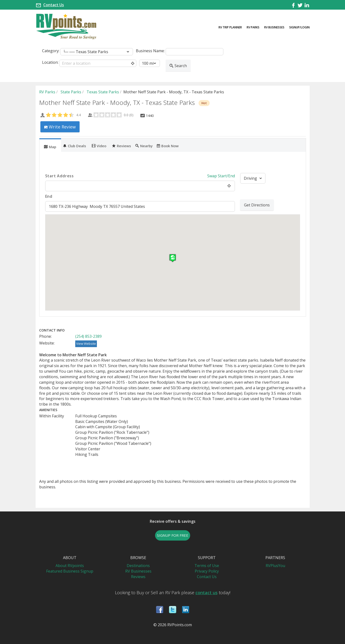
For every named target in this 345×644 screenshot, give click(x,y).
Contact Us (54, 5)
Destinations (138, 566)
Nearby (144, 146)
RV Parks (253, 27)
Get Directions (257, 205)
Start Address (60, 176)
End (49, 196)
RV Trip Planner (230, 27)
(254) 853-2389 (88, 336)
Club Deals (75, 146)
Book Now (168, 146)
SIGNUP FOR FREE (173, 535)
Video (99, 146)
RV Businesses (274, 27)
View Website (86, 344)
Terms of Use (207, 566)
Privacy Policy (207, 571)
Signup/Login (299, 27)
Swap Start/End (221, 176)
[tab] (50, 145)
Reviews (122, 146)
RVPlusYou (275, 566)
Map (50, 147)
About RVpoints (70, 566)
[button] (173, 258)
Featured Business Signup (70, 571)
